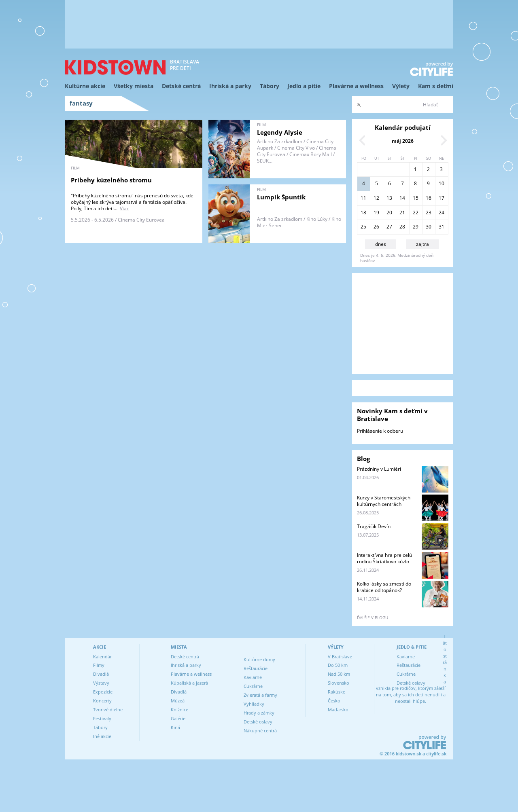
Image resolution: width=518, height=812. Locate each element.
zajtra (422, 244)
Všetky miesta (134, 86)
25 (363, 227)
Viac (124, 208)
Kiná (175, 727)
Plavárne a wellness (356, 86)
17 (442, 198)
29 (416, 227)
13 (389, 198)
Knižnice (179, 709)
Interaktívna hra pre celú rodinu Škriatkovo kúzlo (384, 558)
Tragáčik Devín (374, 526)
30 (429, 227)
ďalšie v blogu (373, 617)
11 (363, 198)
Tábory (270, 86)
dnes (381, 244)
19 (376, 213)
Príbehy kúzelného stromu (111, 180)
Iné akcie (102, 736)
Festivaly (102, 718)
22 (416, 213)
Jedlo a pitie (304, 86)
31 (442, 227)
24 (442, 213)
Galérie (178, 718)
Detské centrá (181, 86)
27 (389, 227)
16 (429, 198)
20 (389, 213)
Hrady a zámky (259, 713)
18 (363, 213)
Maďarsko (338, 709)
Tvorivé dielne (108, 709)
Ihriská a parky (230, 86)
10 (442, 183)
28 (402, 227)
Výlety (401, 86)
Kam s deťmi (436, 86)
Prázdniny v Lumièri (379, 469)
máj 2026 (403, 141)
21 (402, 213)
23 (429, 213)
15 (416, 198)
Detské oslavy (258, 722)
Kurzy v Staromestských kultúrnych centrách (384, 501)
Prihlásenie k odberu (380, 431)
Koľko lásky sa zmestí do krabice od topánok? (384, 587)
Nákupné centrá (260, 731)
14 (402, 198)
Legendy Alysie (280, 132)
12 (376, 198)
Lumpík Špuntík (281, 197)
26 (376, 227)
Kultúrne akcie (85, 86)
